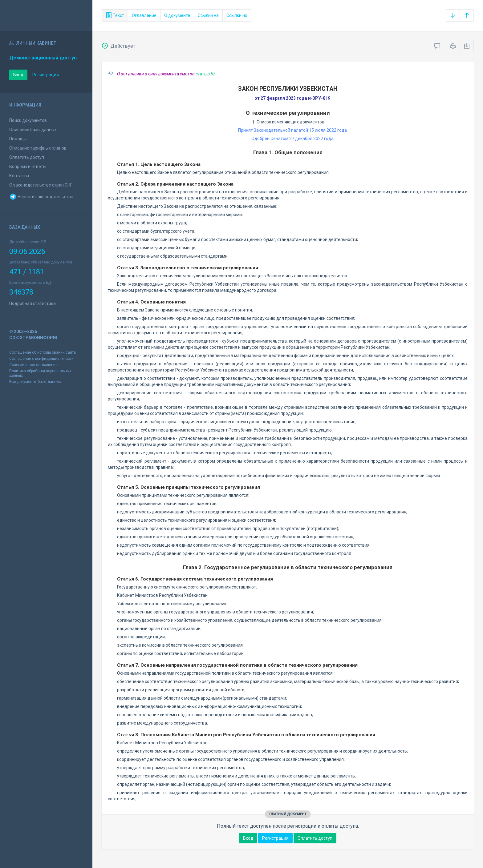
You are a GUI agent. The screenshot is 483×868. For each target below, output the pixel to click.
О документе (177, 15)
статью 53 (206, 74)
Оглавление (144, 15)
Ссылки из (237, 15)
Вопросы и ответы (28, 167)
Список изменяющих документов (288, 122)
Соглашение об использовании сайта (43, 352)
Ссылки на (208, 15)
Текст (115, 15)
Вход (18, 75)
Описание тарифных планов (38, 148)
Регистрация (46, 75)
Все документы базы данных (35, 382)
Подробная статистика (32, 303)
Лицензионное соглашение (33, 365)
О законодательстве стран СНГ (41, 185)
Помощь (18, 139)
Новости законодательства (41, 197)
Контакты (19, 176)
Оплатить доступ (27, 157)
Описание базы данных (33, 130)
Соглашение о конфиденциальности (41, 359)
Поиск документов (28, 120)
